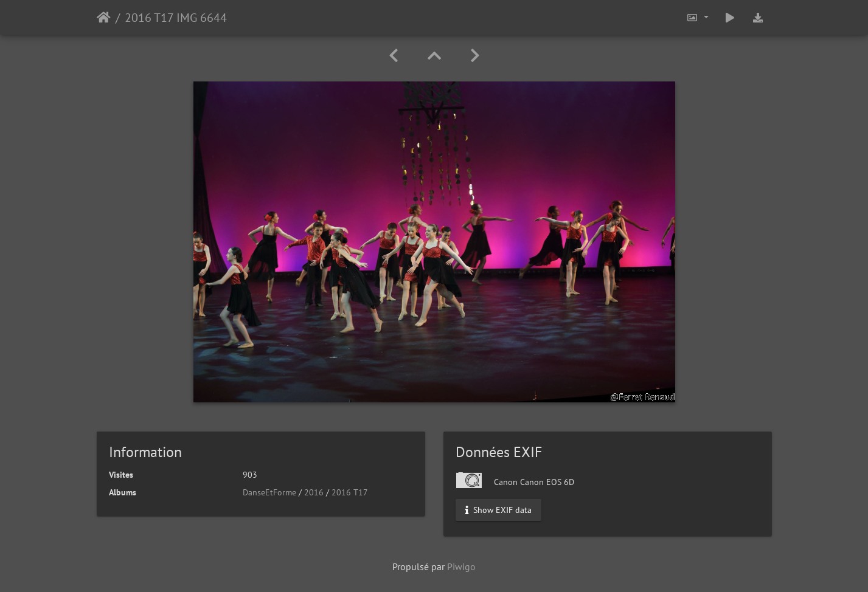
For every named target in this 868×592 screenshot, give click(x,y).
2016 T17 (350, 492)
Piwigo (461, 566)
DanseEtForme (269, 492)
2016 (314, 492)
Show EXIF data (498, 510)
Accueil (104, 18)
